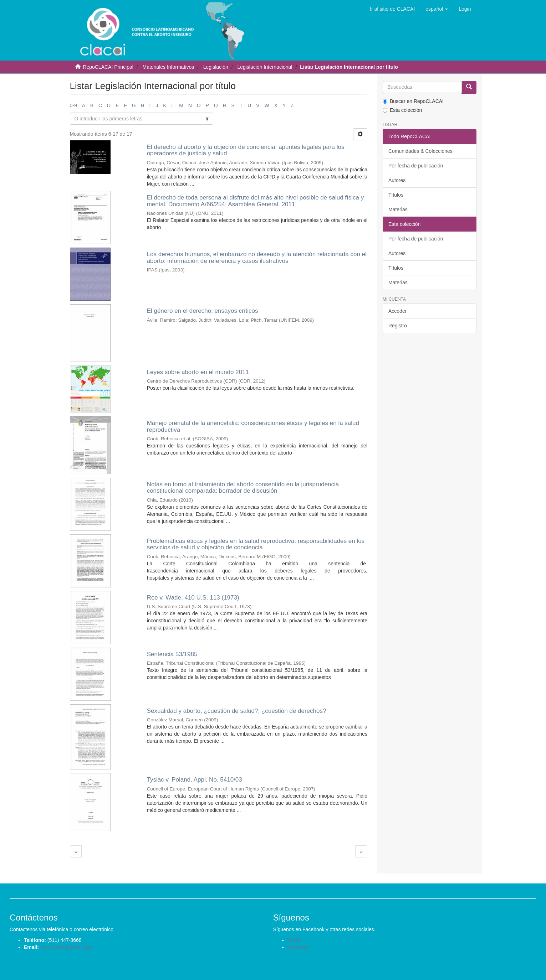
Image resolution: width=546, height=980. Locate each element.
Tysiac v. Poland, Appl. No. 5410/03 (195, 780)
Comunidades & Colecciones (420, 151)
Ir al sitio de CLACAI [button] (392, 9)
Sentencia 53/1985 (172, 654)
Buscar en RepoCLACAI (413, 101)
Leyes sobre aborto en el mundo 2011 (198, 372)
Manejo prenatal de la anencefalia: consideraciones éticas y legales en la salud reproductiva (253, 426)
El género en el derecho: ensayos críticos (203, 311)
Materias (398, 209)
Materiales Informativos (168, 67)
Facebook (298, 947)
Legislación (216, 67)
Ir (207, 119)
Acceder (397, 311)
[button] (437, 9)
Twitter (295, 940)
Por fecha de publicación (416, 166)
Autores (397, 180)
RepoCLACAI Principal (108, 67)
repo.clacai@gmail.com (66, 947)
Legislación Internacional (265, 67)
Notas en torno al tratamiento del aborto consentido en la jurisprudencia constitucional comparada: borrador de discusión (243, 488)
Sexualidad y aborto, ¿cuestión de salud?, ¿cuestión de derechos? (237, 711)
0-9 (73, 105)
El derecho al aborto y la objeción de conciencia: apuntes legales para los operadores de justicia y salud (246, 150)
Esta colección (402, 110)
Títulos (396, 195)
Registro (398, 326)
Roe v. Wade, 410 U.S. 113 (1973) (193, 598)
